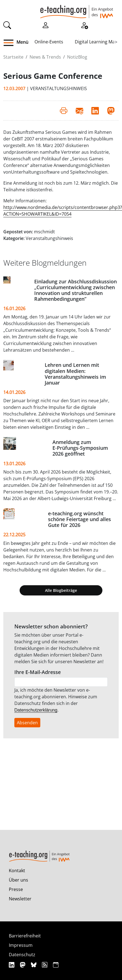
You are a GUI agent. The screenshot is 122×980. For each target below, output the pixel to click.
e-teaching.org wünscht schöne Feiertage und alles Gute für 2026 (79, 519)
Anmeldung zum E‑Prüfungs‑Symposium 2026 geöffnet (80, 448)
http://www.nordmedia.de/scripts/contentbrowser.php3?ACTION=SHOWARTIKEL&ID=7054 (63, 211)
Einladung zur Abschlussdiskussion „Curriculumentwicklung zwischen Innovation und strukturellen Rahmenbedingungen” (75, 290)
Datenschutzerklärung (36, 710)
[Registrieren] (84, 25)
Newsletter (20, 899)
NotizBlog (77, 57)
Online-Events (49, 42)
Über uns (18, 880)
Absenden (27, 723)
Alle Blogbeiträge (61, 590)
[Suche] (7, 25)
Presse (16, 889)
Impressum (21, 945)
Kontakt (17, 871)
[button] (11, 43)
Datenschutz (22, 955)
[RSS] (45, 965)
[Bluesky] (34, 965)
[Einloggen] (46, 25)
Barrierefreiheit (25, 936)
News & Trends (45, 57)
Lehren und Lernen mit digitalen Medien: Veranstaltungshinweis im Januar (75, 374)
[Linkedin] (12, 965)
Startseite (13, 57)
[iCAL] (56, 965)
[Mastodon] (23, 965)
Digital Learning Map (96, 42)
